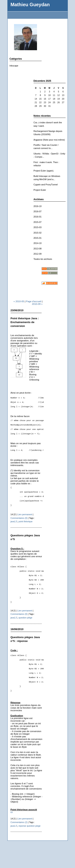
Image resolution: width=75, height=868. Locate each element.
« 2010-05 (19, 301)
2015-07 (38, 222)
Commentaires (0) (19, 527)
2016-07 (38, 211)
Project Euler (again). (44, 171)
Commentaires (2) (19, 846)
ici (12, 835)
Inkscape (14, 66)
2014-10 (38, 243)
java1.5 (14, 530)
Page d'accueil (34, 301)
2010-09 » (37, 304)
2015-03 (38, 227)
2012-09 (38, 254)
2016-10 (38, 206)
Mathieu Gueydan (30, 5)
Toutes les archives (43, 259)
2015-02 (38, 233)
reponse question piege (30, 849)
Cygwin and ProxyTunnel (46, 185)
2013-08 (38, 249)
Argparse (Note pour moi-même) (49, 140)
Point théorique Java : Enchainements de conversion (25, 322)
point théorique (26, 530)
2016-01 (38, 217)
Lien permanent (25, 523)
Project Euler (40, 190)
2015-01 (38, 238)
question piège (25, 634)
